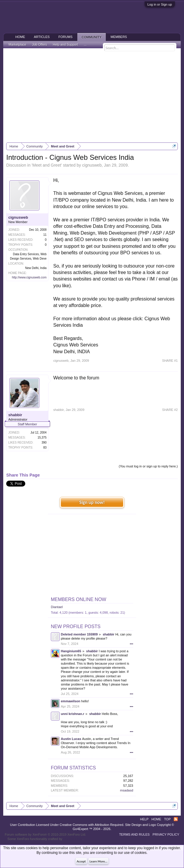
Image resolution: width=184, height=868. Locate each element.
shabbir (15, 415)
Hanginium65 (71, 651)
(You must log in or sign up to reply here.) (148, 466)
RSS (176, 819)
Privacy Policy (166, 834)
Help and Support (66, 44)
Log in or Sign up (160, 4)
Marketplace (17, 44)
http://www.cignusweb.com (29, 277)
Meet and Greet (47, 165)
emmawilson (71, 701)
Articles (42, 37)
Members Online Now (78, 599)
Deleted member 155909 (79, 634)
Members (119, 37)
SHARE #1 (170, 361)
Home (20, 37)
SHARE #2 (170, 410)
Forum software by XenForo (45, 834)
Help (144, 819)
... (85, 44)
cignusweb (92, 165)
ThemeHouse (73, 839)
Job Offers (40, 44)
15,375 (42, 438)
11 (45, 235)
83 (45, 448)
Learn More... (98, 861)
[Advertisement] (92, 95)
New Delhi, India (36, 268)
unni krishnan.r (72, 714)
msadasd (127, 790)
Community (92, 37)
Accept (81, 861)
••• (131, 644)
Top (167, 819)
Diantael (57, 607)
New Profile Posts (76, 626)
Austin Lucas (71, 739)
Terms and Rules (134, 834)
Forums (66, 37)
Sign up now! (92, 502)
